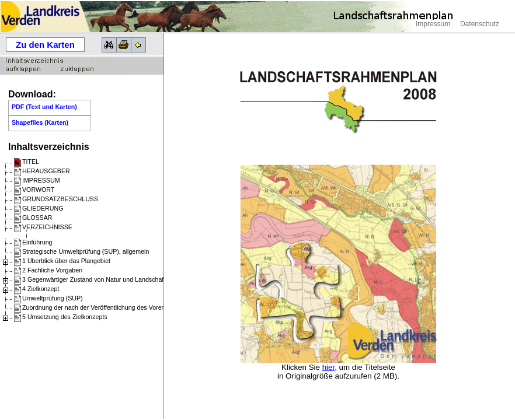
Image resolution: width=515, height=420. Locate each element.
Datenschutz (480, 24)
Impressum (433, 24)
